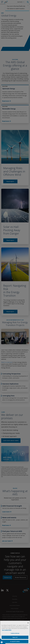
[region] (15, 632)
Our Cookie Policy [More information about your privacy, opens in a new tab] (7, 630)
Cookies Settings (2, 642)
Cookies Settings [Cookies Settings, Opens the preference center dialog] (15, 633)
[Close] (28, 623)
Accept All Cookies (15, 641)
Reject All (15, 637)
